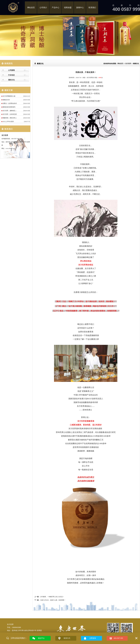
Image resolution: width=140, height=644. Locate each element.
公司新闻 (11, 70)
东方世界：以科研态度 (10, 114)
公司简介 (43, 8)
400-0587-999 (118, 638)
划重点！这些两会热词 (10, 103)
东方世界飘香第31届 (9, 96)
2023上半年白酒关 (8, 121)
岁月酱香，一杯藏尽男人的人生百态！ (52, 597)
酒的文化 (11, 80)
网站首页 (31, 8)
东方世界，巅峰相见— (10, 111)
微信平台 (41, 638)
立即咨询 (93, 638)
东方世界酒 (90, 78)
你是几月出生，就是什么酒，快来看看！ (53, 600)
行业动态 (11, 75)
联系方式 (67, 638)
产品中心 (56, 8)
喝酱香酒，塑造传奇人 (10, 118)
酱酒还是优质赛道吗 (9, 107)
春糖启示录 (6, 100)
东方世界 (5, 135)
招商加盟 (68, 8)
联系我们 (92, 8)
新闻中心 (80, 8)
